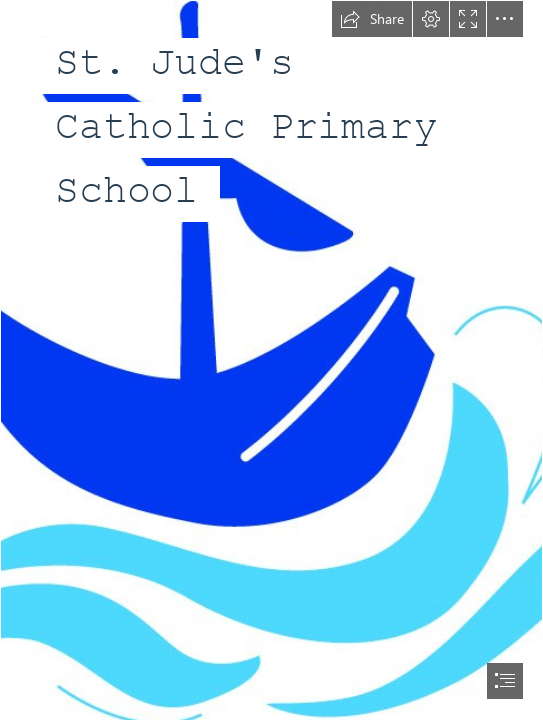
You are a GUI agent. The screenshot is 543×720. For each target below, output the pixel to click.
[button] (372, 19)
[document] (271, 360)
